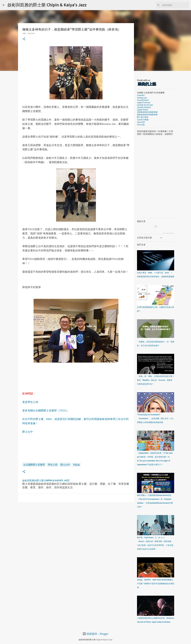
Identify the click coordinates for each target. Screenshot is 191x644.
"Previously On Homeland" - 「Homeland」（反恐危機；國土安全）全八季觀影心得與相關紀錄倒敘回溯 (155, 418)
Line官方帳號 (143, 120)
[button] (24, 39)
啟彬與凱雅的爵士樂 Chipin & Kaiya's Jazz (47, 5)
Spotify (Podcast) (145, 105)
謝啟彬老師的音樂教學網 (147, 115)
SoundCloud (143, 100)
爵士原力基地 (143, 117)
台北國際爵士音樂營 (34, 465)
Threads (141, 125)
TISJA (76, 465)
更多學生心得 (30, 402)
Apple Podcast (144, 103)
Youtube (141, 95)
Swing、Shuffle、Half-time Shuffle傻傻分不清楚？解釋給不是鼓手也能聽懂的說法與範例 (156, 584)
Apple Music (143, 110)
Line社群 (141, 122)
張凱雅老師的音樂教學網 (147, 112)
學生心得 (53, 465)
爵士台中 (28, 432)
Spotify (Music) (144, 107)
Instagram (142, 98)
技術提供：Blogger (95, 634)
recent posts (168, 233)
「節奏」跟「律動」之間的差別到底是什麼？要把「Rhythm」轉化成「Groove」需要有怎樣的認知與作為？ (156, 380)
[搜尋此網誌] (175, 5)
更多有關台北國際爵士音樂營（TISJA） (46, 411)
